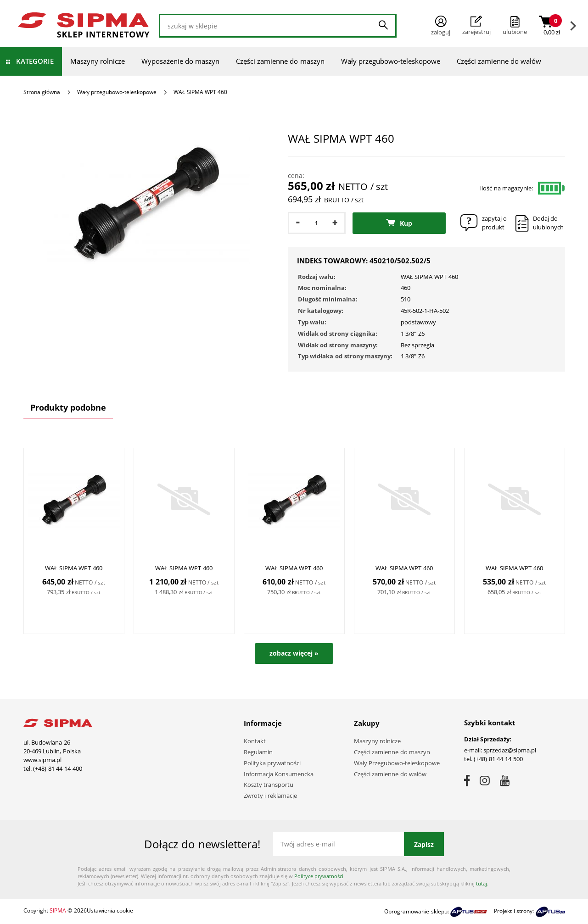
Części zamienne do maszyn (280, 61)
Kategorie (35, 61)
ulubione (515, 32)
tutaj (482, 883)
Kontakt (255, 741)
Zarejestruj (476, 26)
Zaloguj (441, 26)
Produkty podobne (68, 407)
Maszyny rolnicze (98, 61)
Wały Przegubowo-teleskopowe (397, 763)
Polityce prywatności (319, 876)
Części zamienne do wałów (499, 61)
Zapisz (424, 844)
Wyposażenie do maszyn (180, 61)
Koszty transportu (269, 785)
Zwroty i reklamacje (270, 796)
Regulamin (258, 752)
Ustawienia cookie (110, 910)
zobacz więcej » (294, 653)
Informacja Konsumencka (279, 774)
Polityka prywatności (272, 763)
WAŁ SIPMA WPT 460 (74, 568)
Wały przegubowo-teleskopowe (391, 61)
